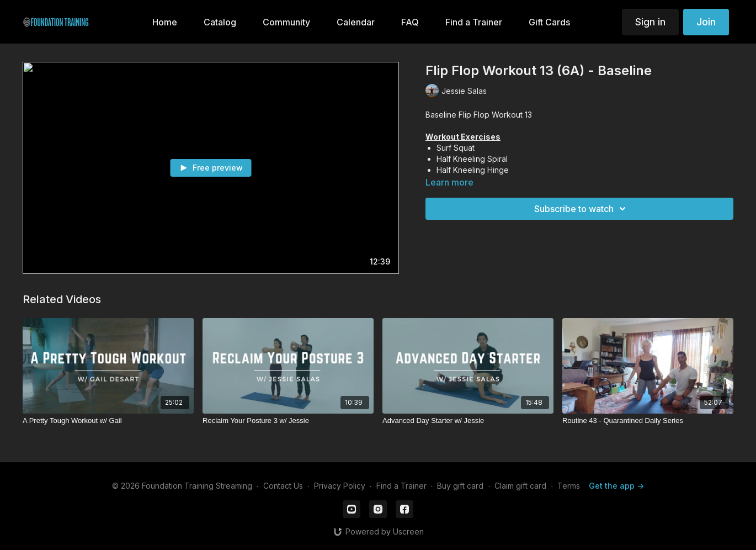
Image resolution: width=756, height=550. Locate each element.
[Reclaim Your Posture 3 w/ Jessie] (288, 421)
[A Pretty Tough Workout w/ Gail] (108, 421)
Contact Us (283, 486)
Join (706, 22)
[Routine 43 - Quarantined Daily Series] (648, 421)
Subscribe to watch (582, 209)
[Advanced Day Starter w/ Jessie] (468, 421)
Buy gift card (460, 486)
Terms (569, 486)
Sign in (650, 22)
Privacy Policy (340, 486)
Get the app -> (616, 486)
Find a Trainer (401, 486)
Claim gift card (520, 486)
